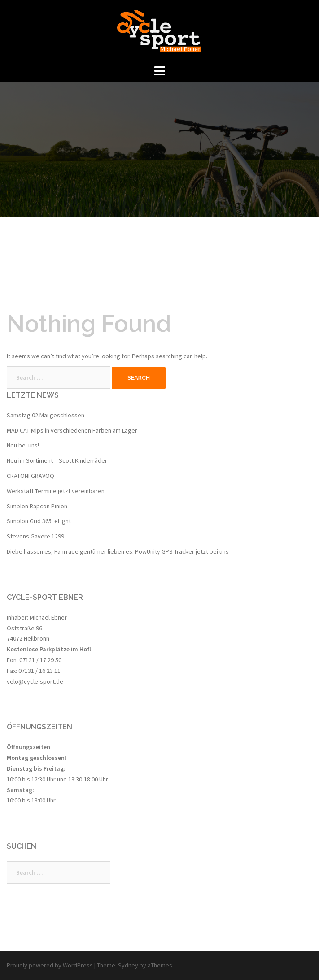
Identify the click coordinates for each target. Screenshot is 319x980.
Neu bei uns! (23, 445)
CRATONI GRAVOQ (31, 476)
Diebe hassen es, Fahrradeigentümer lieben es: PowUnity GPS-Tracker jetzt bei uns (118, 551)
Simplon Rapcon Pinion (37, 506)
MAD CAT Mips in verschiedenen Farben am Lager (72, 430)
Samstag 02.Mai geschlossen (46, 415)
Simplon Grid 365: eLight (39, 521)
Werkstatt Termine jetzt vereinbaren (56, 491)
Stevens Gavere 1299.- (37, 536)
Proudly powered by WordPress (50, 965)
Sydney (128, 965)
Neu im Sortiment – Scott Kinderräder (57, 460)
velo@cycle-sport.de (35, 681)
